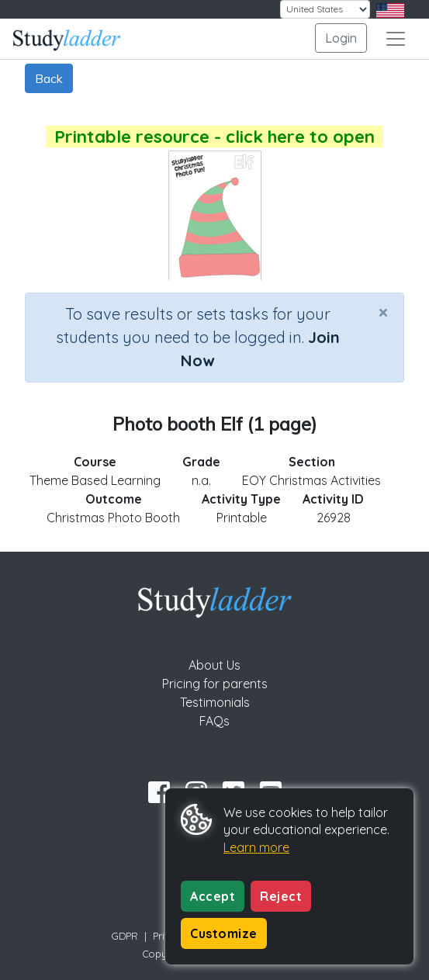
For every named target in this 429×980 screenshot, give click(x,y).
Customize (224, 933)
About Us (214, 665)
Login (341, 38)
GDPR (125, 936)
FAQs (214, 721)
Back (49, 78)
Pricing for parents (215, 684)
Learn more (256, 847)
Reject (281, 896)
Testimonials (215, 702)
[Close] (383, 312)
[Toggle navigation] (396, 39)
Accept (213, 896)
